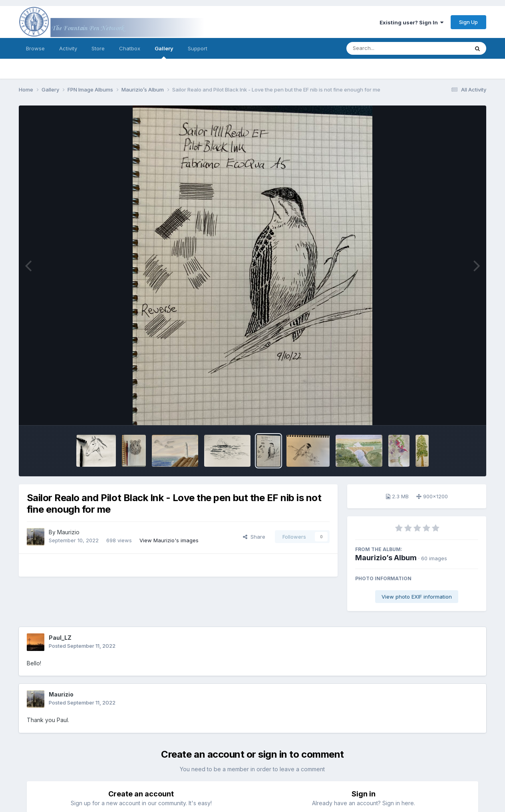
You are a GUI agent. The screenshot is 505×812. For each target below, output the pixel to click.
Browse (35, 48)
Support (198, 48)
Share (254, 537)
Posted (82, 646)
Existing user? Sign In (412, 22)
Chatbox (130, 48)
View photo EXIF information (417, 597)
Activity (68, 48)
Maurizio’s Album (386, 558)
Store (98, 48)
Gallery (164, 52)
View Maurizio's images (169, 540)
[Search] (386, 48)
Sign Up (468, 22)
